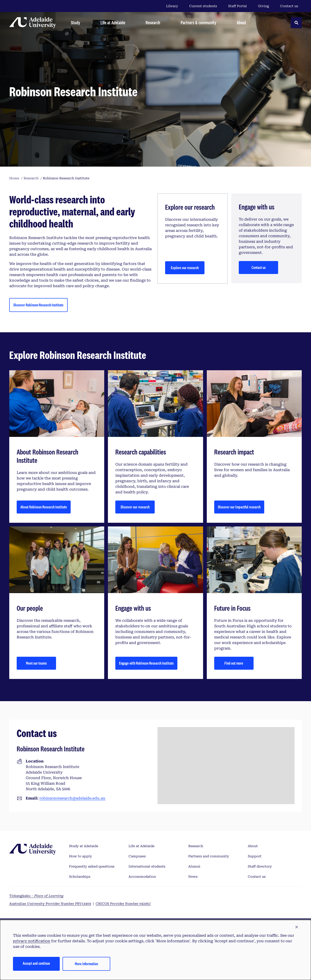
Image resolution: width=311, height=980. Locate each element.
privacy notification (32, 941)
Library (172, 6)
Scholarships (80, 877)
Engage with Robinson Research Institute (146, 663)
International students (147, 866)
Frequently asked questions (92, 866)
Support (255, 856)
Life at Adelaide (141, 846)
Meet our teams (36, 663)
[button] (297, 927)
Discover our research (135, 507)
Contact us (289, 6)
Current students (203, 6)
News (193, 877)
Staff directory (260, 866)
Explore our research (185, 268)
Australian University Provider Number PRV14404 (50, 904)
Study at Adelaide (84, 846)
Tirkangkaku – (36, 896)
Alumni (194, 866)
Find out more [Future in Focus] (234, 663)
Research (196, 846)
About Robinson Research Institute (44, 507)
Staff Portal (237, 6)
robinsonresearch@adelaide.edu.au (72, 798)
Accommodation (142, 877)
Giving (264, 6)
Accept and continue (36, 963)
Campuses (137, 856)
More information (86, 964)
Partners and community (209, 856)
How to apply (80, 856)
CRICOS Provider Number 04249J (123, 904)
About (253, 846)
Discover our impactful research (239, 507)
